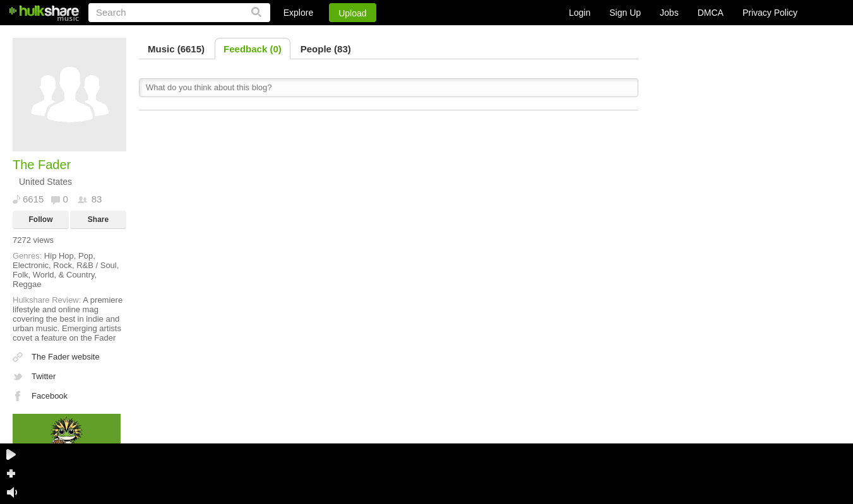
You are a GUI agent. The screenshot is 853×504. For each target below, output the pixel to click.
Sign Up (625, 13)
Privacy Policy (770, 13)
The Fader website (66, 357)
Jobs (669, 13)
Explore (298, 13)
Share (98, 220)
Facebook (50, 396)
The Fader (42, 165)
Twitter (44, 376)
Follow (41, 220)
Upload (352, 13)
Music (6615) (176, 49)
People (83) (326, 49)
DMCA (711, 13)
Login (580, 13)
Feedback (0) (253, 49)
